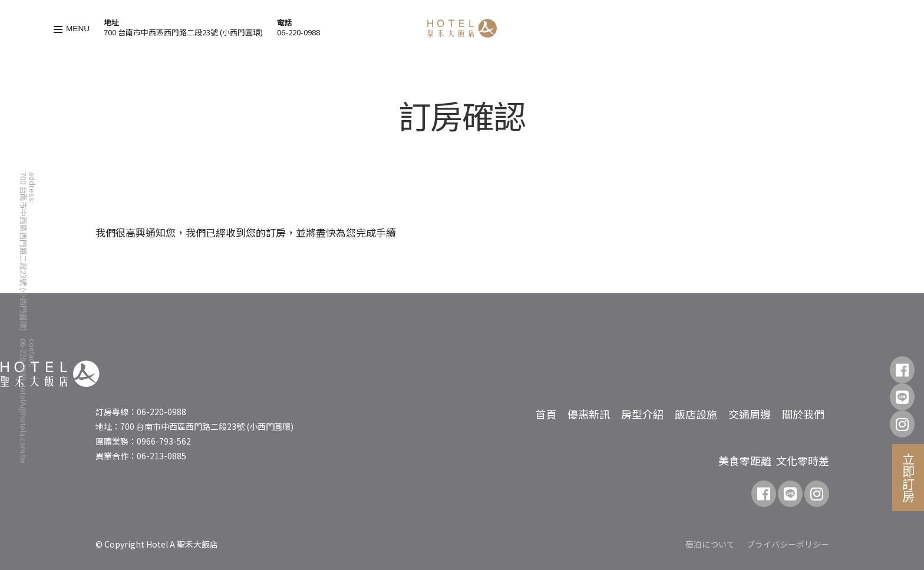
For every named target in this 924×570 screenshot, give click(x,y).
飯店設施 (696, 414)
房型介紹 (642, 414)
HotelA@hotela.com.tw (23, 423)
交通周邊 (750, 414)
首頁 (546, 414)
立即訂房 (909, 478)
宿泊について (710, 544)
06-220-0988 (298, 32)
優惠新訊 (589, 414)
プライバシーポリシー (788, 544)
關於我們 (803, 414)
